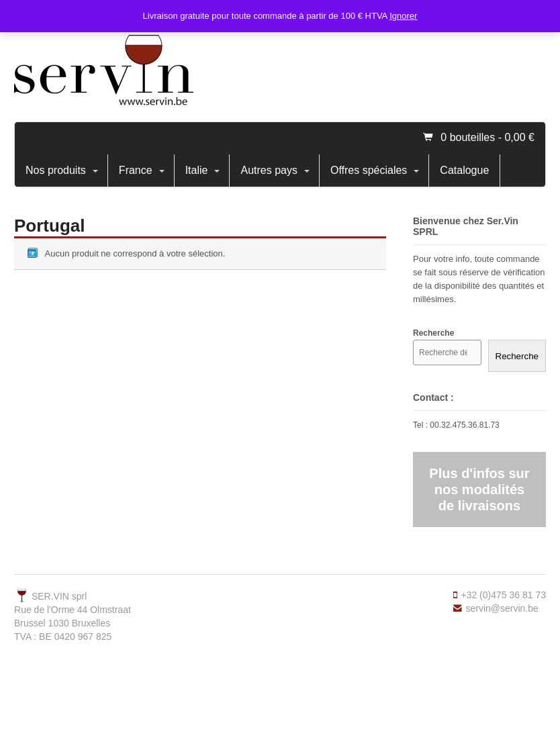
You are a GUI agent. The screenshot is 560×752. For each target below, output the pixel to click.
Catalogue (464, 170)
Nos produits (56, 170)
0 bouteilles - (487, 137)
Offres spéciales (369, 170)
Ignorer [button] (403, 16)
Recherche (517, 356)
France (136, 170)
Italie (197, 170)
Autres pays (269, 170)
